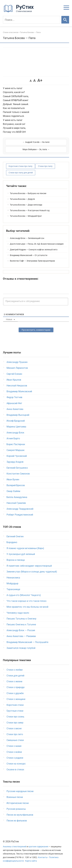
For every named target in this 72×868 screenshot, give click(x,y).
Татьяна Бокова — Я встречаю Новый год (30, 210)
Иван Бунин (13, 479)
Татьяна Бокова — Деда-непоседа (26, 205)
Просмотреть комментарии (36, 330)
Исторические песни (18, 803)
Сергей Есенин (14, 374)
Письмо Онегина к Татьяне (21, 624)
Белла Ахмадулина (17, 497)
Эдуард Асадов (15, 462)
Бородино (12, 542)
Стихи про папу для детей (21, 173)
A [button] (31, 81)
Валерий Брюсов (16, 485)
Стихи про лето (15, 734)
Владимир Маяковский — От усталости (29, 255)
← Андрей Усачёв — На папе (36, 142)
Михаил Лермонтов (17, 368)
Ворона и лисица (16, 560)
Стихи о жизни (14, 681)
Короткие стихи (15, 705)
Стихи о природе (15, 687)
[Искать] (65, 20)
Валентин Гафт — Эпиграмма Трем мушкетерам (32, 261)
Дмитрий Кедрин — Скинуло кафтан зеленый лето (34, 250)
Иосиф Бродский (16, 421)
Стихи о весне (14, 728)
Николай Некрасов (17, 386)
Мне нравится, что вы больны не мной (27, 607)
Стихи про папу (45, 166)
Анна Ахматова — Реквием (21, 636)
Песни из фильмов (17, 821)
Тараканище (13, 589)
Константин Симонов (18, 474)
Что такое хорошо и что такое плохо (26, 601)
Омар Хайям (13, 491)
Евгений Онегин (15, 536)
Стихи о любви (15, 670)
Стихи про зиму (15, 723)
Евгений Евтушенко (17, 468)
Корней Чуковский (17, 456)
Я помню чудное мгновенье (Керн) (25, 548)
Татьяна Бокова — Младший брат (26, 216)
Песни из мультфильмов (20, 815)
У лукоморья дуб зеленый (21, 554)
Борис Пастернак (16, 444)
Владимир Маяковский (19, 391)
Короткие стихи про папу (21, 166)
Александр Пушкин (17, 362)
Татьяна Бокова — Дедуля (22, 199)
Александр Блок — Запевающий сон (27, 238)
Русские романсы (16, 809)
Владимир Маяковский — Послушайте (27, 642)
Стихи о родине (15, 758)
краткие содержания (38, 847)
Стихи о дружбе (15, 693)
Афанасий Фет (14, 403)
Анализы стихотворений (15, 847)
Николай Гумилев (16, 503)
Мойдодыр (12, 583)
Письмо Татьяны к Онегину (21, 619)
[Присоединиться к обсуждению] (36, 302)
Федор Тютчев (14, 397)
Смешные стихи (15, 740)
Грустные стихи (15, 711)
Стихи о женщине (16, 699)
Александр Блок (15, 433)
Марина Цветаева (16, 427)
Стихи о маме (14, 746)
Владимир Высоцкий (18, 415)
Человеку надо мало (18, 613)
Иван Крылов (14, 380)
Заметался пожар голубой (21, 648)
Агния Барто (13, 438)
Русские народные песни (20, 791)
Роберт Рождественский (20, 515)
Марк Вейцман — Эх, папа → (36, 149)
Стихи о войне (14, 752)
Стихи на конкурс (16, 764)
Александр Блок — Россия (21, 630)
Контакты (43, 857)
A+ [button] (40, 80)
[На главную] (20, 12)
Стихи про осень (15, 717)
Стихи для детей (15, 676)
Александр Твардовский (20, 509)
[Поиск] (32, 20)
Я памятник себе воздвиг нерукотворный (29, 566)
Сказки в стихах (15, 770)
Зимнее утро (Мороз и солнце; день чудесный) (32, 572)
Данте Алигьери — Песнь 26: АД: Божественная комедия (37, 244)
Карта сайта (31, 861)
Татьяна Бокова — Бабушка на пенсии (28, 193)
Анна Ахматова (15, 409)
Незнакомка (13, 578)
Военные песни (15, 797)
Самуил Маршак (16, 450)
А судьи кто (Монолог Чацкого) (24, 595)
